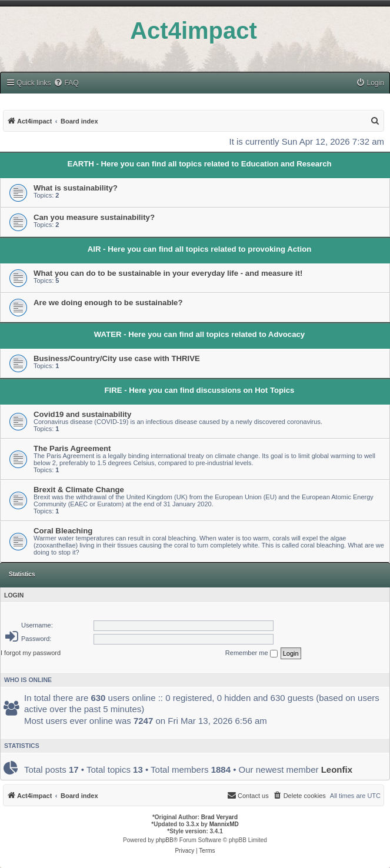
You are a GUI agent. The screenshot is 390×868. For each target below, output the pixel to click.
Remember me (251, 653)
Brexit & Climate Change (79, 490)
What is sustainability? (76, 188)
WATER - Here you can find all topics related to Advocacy (199, 334)
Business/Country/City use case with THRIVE (117, 358)
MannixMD (224, 824)
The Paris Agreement (72, 448)
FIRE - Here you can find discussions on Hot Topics (200, 390)
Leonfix (337, 769)
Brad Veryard (219, 817)
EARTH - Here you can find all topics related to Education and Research (199, 164)
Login (14, 595)
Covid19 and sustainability (82, 414)
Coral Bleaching (63, 531)
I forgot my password (31, 653)
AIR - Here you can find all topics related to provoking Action (200, 249)
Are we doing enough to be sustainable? (108, 303)
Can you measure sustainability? (94, 217)
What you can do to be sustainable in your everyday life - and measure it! (168, 273)
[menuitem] (66, 83)
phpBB (165, 840)
